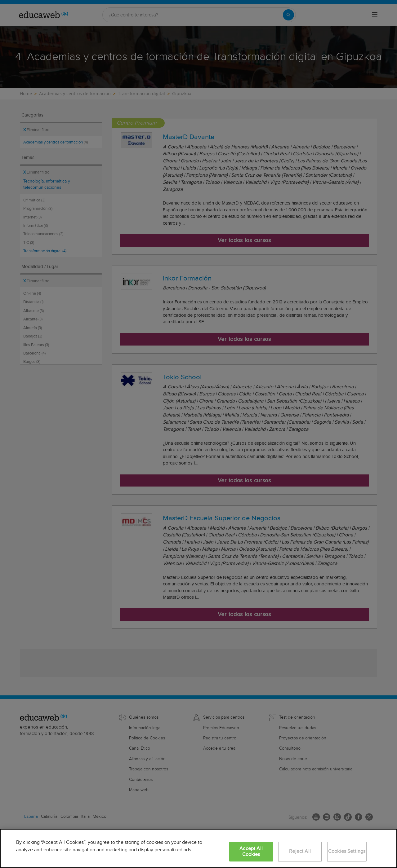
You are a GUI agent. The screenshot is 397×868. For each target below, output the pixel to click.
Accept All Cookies (251, 852)
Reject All (300, 851)
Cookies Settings (347, 851)
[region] (198, 848)
